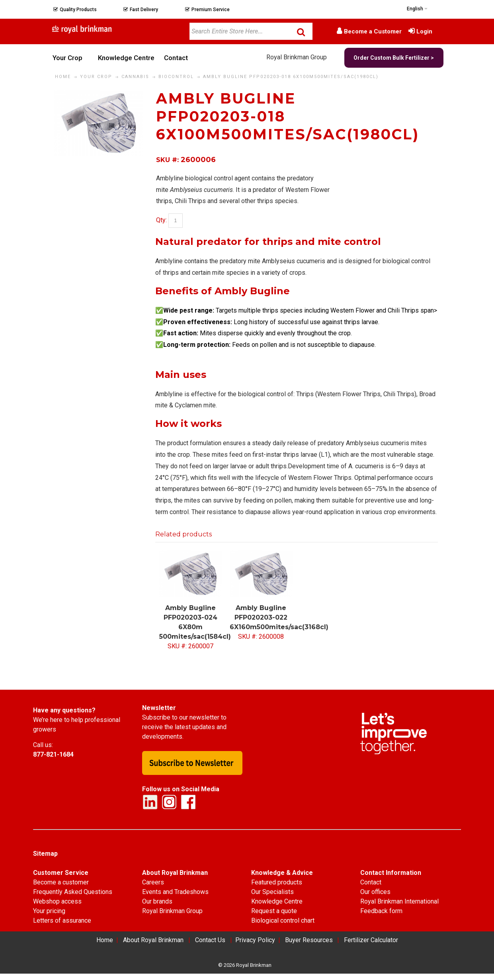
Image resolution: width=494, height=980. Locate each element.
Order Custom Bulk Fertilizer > (394, 58)
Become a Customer (373, 31)
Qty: (161, 220)
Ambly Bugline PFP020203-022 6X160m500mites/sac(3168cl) (279, 617)
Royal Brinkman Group (297, 57)
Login (424, 31)
